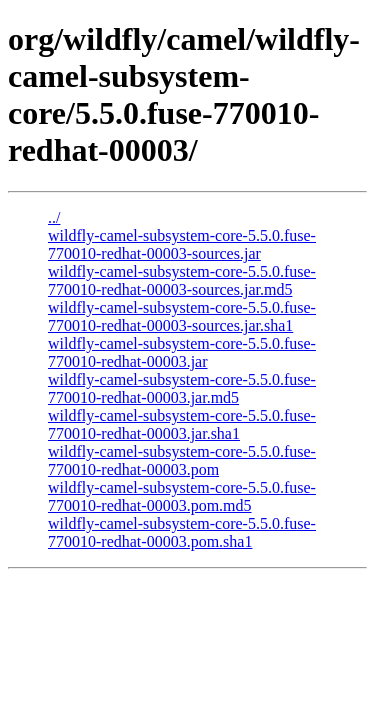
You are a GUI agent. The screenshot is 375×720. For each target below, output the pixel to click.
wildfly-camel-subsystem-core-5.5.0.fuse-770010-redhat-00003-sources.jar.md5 (182, 280)
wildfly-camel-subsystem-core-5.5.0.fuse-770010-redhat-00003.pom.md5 (182, 496)
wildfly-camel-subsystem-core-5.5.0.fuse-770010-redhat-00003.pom (182, 460)
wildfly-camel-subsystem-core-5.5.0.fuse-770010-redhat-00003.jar (182, 352)
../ (54, 217)
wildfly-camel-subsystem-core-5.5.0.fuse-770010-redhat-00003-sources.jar (182, 244)
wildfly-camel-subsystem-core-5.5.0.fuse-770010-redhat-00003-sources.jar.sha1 (182, 316)
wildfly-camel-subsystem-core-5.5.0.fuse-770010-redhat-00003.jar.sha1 (182, 424)
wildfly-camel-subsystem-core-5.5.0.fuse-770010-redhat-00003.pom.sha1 (182, 532)
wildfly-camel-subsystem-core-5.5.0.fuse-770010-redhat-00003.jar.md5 (182, 388)
